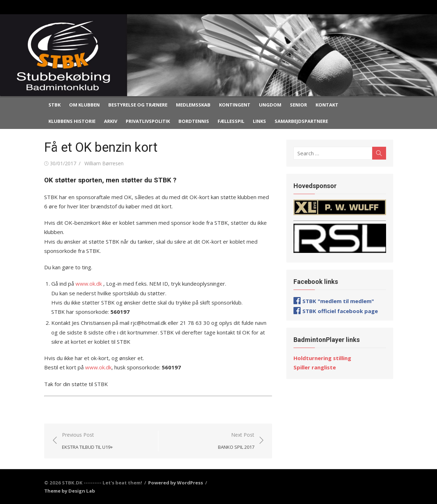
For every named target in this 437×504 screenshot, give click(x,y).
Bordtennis (194, 121)
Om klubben (84, 105)
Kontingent (235, 105)
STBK (54, 105)
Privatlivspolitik (148, 121)
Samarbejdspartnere (301, 121)
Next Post (236, 441)
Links (259, 121)
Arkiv (111, 121)
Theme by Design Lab (70, 491)
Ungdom (270, 105)
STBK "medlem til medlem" (338, 301)
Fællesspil (231, 121)
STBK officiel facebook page (340, 311)
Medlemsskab (193, 105)
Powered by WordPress (176, 483)
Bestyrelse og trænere (138, 105)
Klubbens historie (72, 121)
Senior (298, 105)
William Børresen (104, 163)
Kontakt (327, 105)
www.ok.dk (88, 284)
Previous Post (87, 441)
